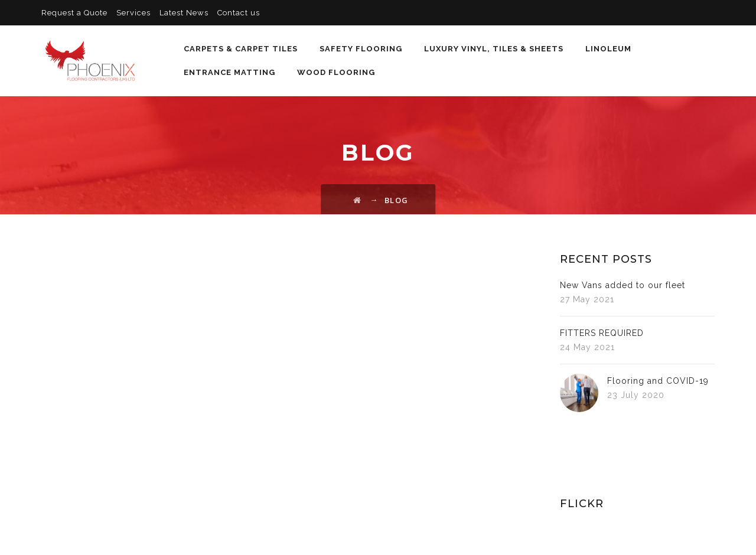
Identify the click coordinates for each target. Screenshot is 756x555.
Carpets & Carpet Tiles (239, 49)
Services (133, 13)
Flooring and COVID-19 (658, 381)
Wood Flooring (334, 72)
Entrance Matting (228, 72)
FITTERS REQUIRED (602, 333)
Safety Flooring (359, 49)
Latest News (184, 13)
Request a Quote (74, 13)
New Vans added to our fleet (623, 285)
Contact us (239, 13)
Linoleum (607, 49)
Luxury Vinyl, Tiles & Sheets (492, 49)
